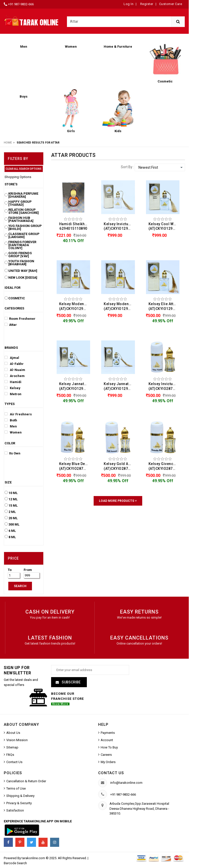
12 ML (13, 499)
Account (107, 740)
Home (8, 143)
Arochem (15, 376)
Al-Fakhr (14, 364)
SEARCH (20, 586)
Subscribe (71, 682)
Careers (106, 755)
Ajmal (12, 358)
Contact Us (14, 762)
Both (11, 420)
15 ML (13, 506)
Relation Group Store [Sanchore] (24, 211)
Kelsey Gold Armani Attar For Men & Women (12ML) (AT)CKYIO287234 (119, 466)
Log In (128, 4)
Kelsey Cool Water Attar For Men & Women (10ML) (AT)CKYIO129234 (164, 226)
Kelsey (12, 388)
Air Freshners (18, 414)
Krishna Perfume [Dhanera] (23, 195)
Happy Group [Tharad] (20, 203)
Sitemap (12, 748)
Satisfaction (15, 811)
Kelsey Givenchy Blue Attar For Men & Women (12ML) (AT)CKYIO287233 (164, 466)
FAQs (10, 755)
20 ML (13, 518)
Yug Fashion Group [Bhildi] (25, 227)
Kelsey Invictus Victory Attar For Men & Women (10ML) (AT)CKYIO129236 (119, 226)
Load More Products (118, 501)
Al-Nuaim (15, 370)
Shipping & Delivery (20, 796)
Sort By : (127, 167)
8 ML (12, 537)
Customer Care (171, 4)
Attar (11, 325)
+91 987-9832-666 (21, 4)
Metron (13, 394)
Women (13, 432)
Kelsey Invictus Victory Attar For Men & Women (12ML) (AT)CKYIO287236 (164, 386)
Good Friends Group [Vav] (20, 255)
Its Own (12, 453)
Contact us (111, 773)
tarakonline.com (34, 858)
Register (146, 4)
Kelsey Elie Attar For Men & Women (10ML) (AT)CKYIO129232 (164, 306)
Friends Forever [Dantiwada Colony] (22, 245)
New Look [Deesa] (23, 278)
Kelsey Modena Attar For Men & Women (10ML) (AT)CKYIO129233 (75, 306)
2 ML (12, 512)
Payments (108, 733)
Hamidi (13, 382)
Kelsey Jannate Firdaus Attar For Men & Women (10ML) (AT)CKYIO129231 (75, 386)
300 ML (14, 525)
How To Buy (109, 748)
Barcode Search (15, 863)
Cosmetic (17, 298)
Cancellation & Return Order (26, 781)
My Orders (108, 762)
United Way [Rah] (23, 271)
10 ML (13, 493)
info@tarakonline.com (126, 783)
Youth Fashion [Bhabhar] (21, 263)
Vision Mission (17, 740)
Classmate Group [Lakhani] (24, 236)
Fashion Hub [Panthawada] (21, 219)
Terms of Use (16, 789)
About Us (13, 733)
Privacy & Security (19, 803)
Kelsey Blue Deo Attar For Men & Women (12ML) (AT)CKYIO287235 (75, 466)
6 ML (12, 531)
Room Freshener (20, 319)
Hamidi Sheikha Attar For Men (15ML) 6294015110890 (75, 226)
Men (11, 426)
